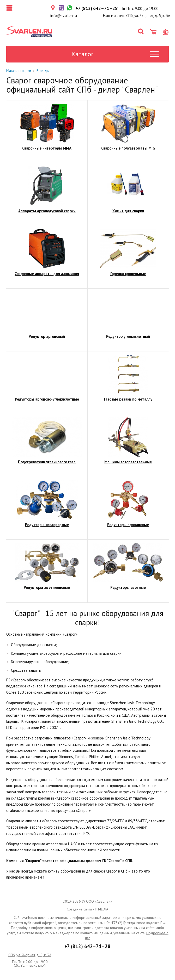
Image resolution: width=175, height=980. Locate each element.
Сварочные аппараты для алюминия (47, 274)
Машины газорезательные (128, 462)
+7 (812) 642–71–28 (87, 947)
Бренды (43, 71)
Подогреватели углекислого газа (47, 462)
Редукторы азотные (128, 588)
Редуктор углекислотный (128, 337)
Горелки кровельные (128, 274)
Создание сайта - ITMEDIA (87, 909)
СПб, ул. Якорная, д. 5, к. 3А (30, 955)
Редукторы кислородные (47, 525)
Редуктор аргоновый (47, 337)
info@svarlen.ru (64, 16)
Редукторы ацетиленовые (47, 588)
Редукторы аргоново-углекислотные (47, 400)
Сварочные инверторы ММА (47, 149)
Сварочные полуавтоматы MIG (128, 149)
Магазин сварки (19, 71)
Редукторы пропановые (128, 525)
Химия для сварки (128, 211)
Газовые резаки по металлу (128, 400)
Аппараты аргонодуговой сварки (47, 211)
